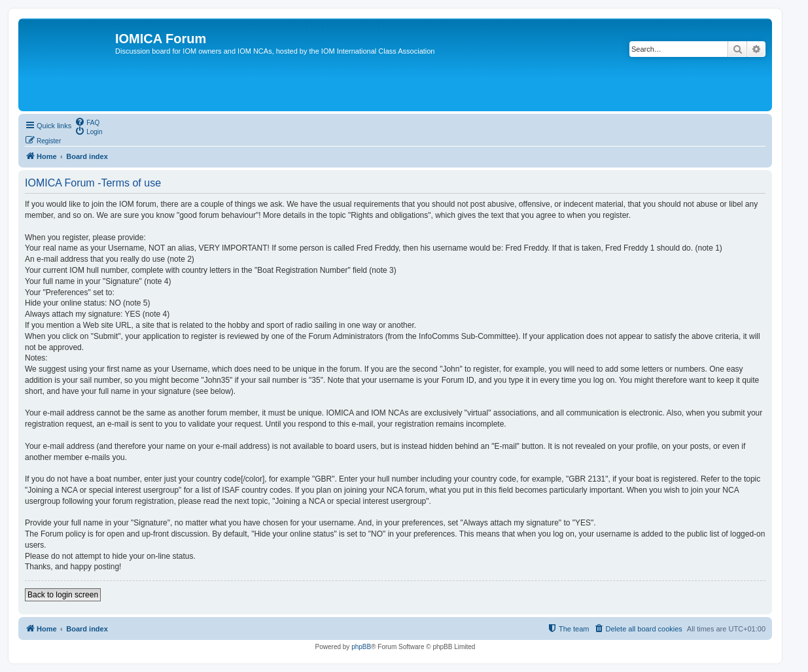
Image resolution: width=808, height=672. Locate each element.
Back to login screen (63, 595)
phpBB (361, 647)
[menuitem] (87, 122)
